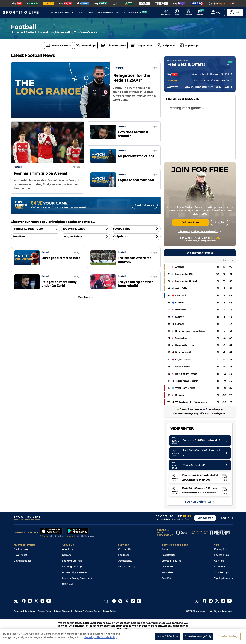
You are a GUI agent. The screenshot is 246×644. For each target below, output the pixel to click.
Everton (180, 317)
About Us (67, 549)
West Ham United (185, 388)
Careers (66, 555)
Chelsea (180, 303)
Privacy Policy (44, 611)
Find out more (145, 205)
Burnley (180, 395)
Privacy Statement (63, 611)
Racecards (168, 549)
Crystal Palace (183, 359)
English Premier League (200, 253)
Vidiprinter (168, 567)
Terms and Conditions (24, 611)
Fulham (180, 324)
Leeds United (183, 367)
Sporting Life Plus (72, 561)
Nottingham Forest (186, 374)
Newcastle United (185, 345)
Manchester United (186, 281)
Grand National (22, 561)
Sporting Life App (72, 567)
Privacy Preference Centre (87, 611)
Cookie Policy (109, 611)
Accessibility (125, 561)
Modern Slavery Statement (77, 578)
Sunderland (182, 338)
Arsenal (179, 267)
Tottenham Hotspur (186, 381)
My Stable (167, 572)
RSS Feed (67, 584)
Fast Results (169, 555)
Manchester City (184, 274)
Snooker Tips (221, 572)
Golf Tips (219, 561)
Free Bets (167, 578)
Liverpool (180, 295)
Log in (225, 518)
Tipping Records (223, 578)
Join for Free (190, 222)
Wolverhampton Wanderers (191, 402)
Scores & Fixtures (171, 561)
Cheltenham (21, 549)
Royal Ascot (20, 555)
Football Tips (221, 555)
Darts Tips (220, 567)
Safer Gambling (127, 567)
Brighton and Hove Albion (190, 331)
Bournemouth (183, 352)
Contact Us (125, 549)
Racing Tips (221, 549)
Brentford (181, 310)
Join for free (205, 518)
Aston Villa (181, 288)
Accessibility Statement (75, 572)
